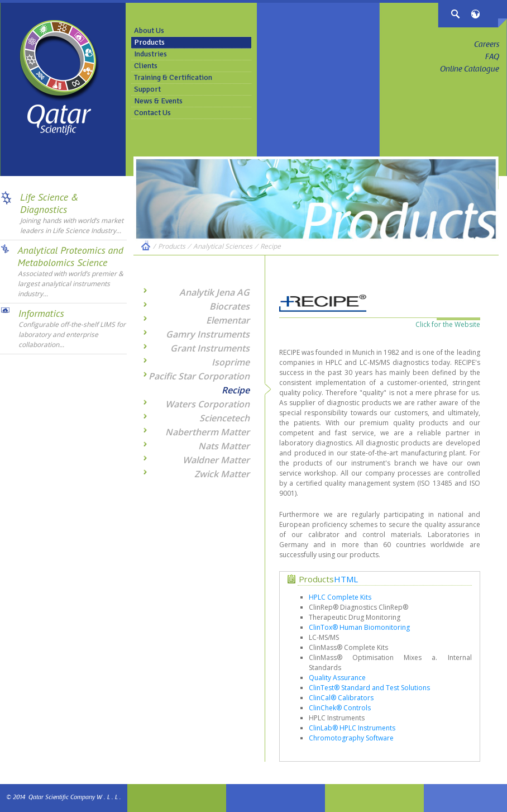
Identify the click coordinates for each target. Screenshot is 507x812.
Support (147, 89)
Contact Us (152, 113)
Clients (146, 66)
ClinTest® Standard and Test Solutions (369, 688)
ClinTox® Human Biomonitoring (359, 627)
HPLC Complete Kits (340, 597)
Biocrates (229, 306)
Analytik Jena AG (214, 292)
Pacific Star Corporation (199, 376)
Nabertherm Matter (207, 432)
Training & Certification (173, 77)
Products (149, 42)
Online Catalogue (470, 70)
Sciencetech (224, 418)
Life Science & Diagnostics (49, 203)
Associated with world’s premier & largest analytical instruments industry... (71, 284)
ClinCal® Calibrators (341, 698)
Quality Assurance (337, 678)
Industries (150, 54)
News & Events (158, 101)
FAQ (492, 58)
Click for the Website (448, 324)
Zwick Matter (222, 474)
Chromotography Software (351, 738)
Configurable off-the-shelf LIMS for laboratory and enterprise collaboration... (72, 334)
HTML (346, 579)
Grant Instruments (210, 348)
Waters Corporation (207, 404)
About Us (149, 30)
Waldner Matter (216, 460)
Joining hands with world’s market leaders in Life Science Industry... (72, 225)
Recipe (271, 246)
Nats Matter (224, 446)
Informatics (41, 313)
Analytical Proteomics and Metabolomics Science (71, 256)
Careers (487, 45)
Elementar (228, 320)
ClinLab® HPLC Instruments (352, 728)
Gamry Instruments (208, 334)
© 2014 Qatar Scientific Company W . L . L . (64, 798)
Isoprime (231, 362)
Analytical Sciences (223, 246)
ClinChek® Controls (340, 708)
